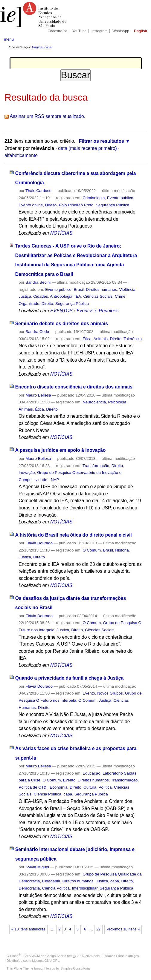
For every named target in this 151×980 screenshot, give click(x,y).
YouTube (80, 31)
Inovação (27, 473)
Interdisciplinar (84, 888)
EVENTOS (61, 311)
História (122, 550)
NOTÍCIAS (61, 233)
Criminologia (94, 198)
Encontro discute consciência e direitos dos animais (74, 387)
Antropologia (61, 296)
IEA (78, 296)
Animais (101, 339)
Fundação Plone (113, 956)
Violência (127, 289)
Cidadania (51, 881)
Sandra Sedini (38, 282)
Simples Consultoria (75, 968)
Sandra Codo (37, 332)
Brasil (78, 289)
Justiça (25, 296)
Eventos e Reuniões (98, 311)
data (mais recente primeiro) (87, 148)
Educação (91, 773)
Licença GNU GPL (46, 961)
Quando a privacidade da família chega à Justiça (70, 678)
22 (98, 929)
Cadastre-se (57, 31)
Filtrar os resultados (102, 141)
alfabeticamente (21, 155)
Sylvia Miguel (37, 867)
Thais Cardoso (38, 191)
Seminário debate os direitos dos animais (62, 324)
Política (105, 787)
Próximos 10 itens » (123, 929)
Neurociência (94, 402)
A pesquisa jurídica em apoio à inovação (61, 450)
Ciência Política (48, 794)
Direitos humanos (101, 289)
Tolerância (133, 339)
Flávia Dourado (39, 543)
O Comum (92, 550)
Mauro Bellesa (38, 395)
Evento (89, 693)
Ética (87, 339)
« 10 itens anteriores (28, 929)
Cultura (90, 787)
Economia (58, 787)
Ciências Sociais (98, 296)
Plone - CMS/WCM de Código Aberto (38, 956)
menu (9, 39)
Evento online (31, 205)
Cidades (41, 296)
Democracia (29, 888)
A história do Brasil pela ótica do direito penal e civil (74, 535)
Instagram (100, 31)
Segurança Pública (112, 205)
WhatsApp (121, 31)
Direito (51, 205)
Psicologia (117, 402)
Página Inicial (42, 47)
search (140, 39)
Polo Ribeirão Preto (76, 205)
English (141, 31)
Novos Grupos (110, 693)
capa (68, 794)
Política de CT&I (33, 787)
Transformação (96, 466)
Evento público (120, 198)
